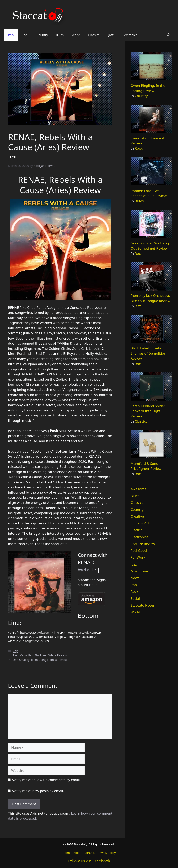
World (76, 35)
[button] (168, 35)
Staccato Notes (143, 605)
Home (67, 853)
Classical (94, 35)
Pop (11, 35)
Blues (60, 35)
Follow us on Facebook (89, 861)
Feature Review (143, 544)
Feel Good (139, 551)
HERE (93, 585)
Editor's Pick (140, 523)
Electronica (130, 35)
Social (135, 598)
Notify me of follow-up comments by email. (46, 780)
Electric (136, 530)
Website (87, 569)
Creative (137, 516)
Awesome (138, 489)
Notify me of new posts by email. (38, 791)
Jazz (111, 35)
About (78, 853)
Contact (90, 853)
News (135, 578)
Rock (25, 35)
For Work (138, 557)
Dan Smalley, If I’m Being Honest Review (40, 660)
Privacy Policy (107, 853)
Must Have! (140, 571)
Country (42, 35)
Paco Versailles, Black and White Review (40, 655)
